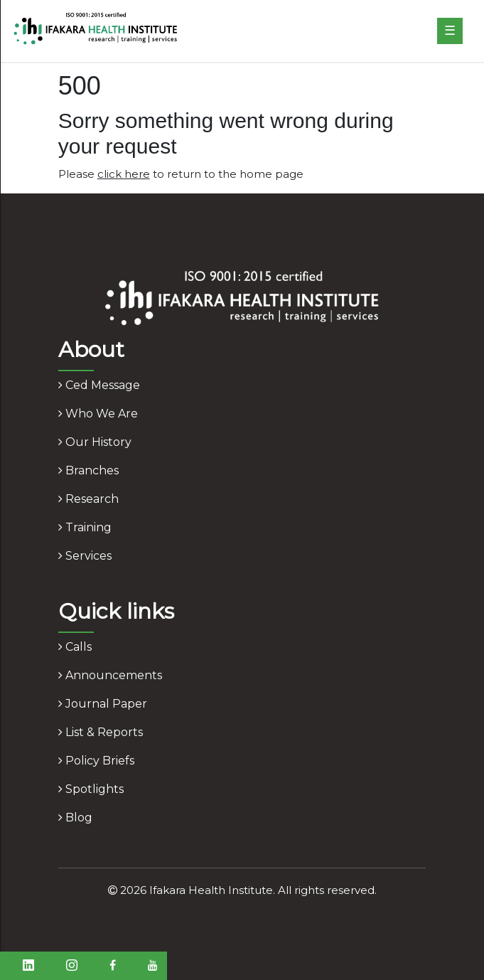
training (85, 527)
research (88, 499)
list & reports (101, 732)
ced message (99, 385)
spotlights (91, 789)
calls (75, 647)
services (85, 556)
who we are (98, 414)
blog (75, 817)
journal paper (103, 704)
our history (95, 442)
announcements (110, 675)
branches (88, 470)
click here (124, 174)
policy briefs (96, 761)
